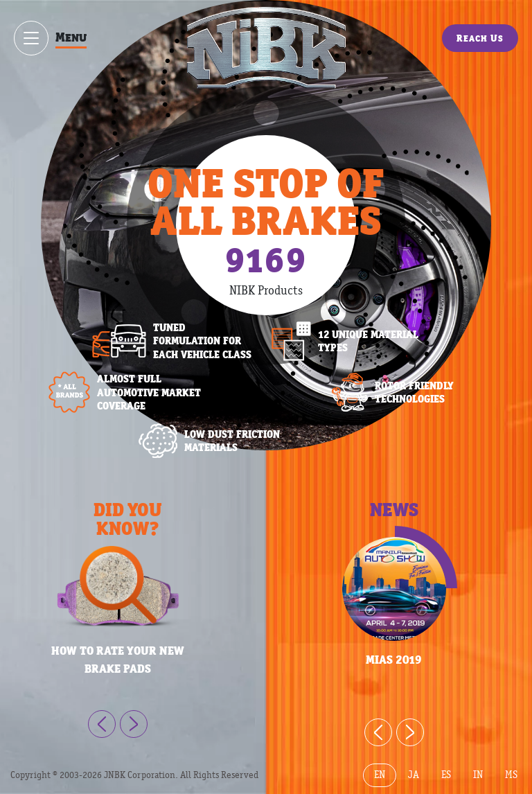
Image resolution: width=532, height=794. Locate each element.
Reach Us (480, 38)
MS (511, 775)
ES (446, 775)
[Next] (134, 724)
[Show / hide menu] (31, 38)
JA (414, 775)
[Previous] (102, 724)
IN (478, 775)
